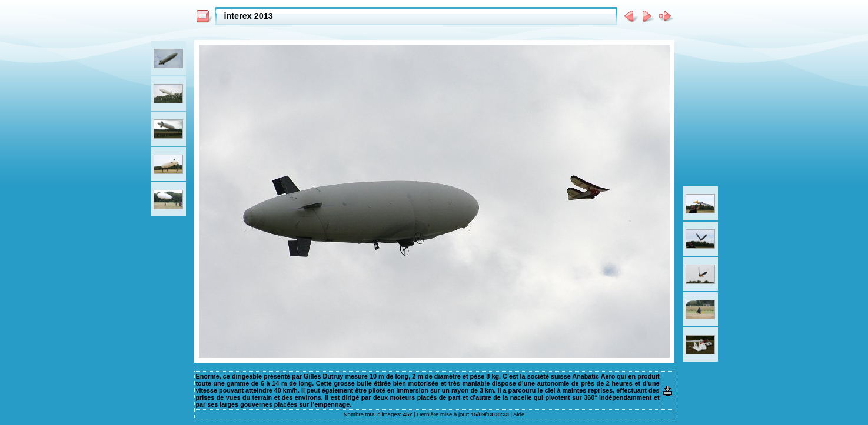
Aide (519, 414)
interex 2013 (249, 16)
